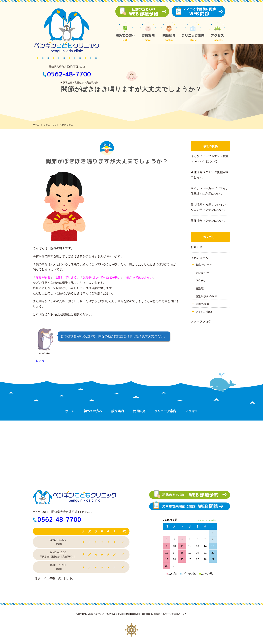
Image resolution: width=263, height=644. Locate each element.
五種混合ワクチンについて (208, 221)
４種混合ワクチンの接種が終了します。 (210, 175)
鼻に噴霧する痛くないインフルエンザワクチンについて (210, 207)
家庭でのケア (204, 265)
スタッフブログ (201, 322)
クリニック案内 (165, 411)
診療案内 (118, 411)
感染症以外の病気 (206, 296)
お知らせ (197, 247)
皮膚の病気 (202, 304)
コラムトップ (50, 125)
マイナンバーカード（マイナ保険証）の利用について (210, 191)
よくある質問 (204, 312)
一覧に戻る (40, 361)
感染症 (200, 288)
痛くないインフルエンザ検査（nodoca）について (210, 159)
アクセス (192, 411)
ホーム (36, 125)
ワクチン (201, 280)
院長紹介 (139, 411)
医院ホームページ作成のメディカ (170, 614)
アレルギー (202, 273)
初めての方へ (93, 411)
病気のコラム (199, 258)
